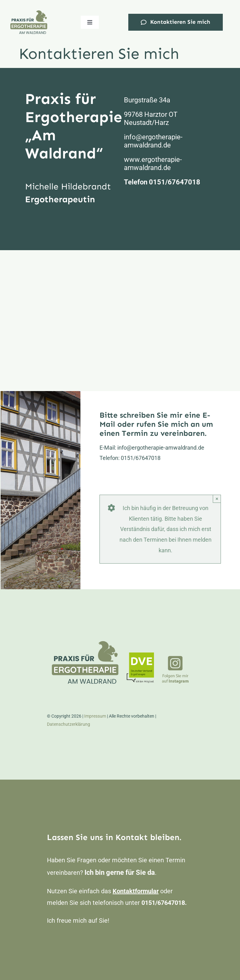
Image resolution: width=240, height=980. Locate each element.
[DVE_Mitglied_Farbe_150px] (140, 655)
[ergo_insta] (175, 658)
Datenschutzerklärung (69, 724)
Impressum (95, 716)
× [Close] (217, 499)
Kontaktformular (136, 891)
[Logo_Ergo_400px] (29, 12)
